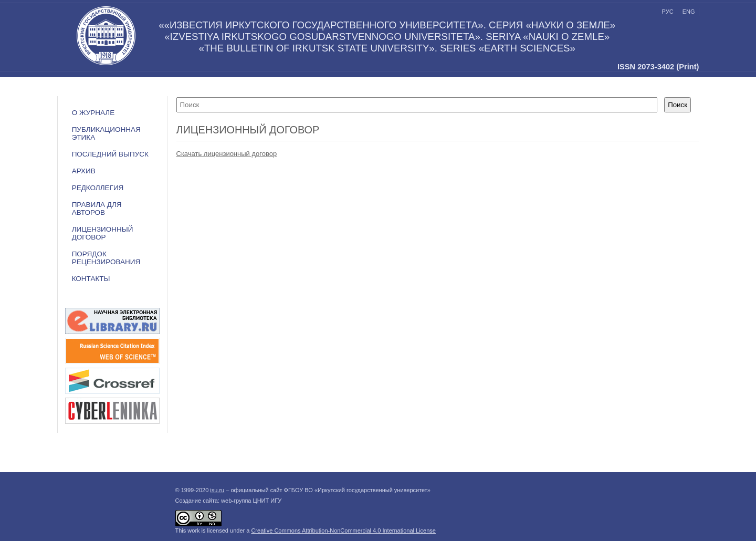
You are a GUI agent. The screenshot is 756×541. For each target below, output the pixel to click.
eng (689, 12)
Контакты (91, 279)
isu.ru (217, 490)
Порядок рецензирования (106, 258)
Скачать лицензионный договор (227, 154)
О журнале (93, 113)
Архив (84, 171)
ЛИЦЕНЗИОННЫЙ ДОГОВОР (103, 233)
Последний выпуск (110, 154)
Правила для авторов (97, 209)
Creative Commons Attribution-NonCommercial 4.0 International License (343, 530)
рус (668, 12)
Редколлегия (98, 188)
